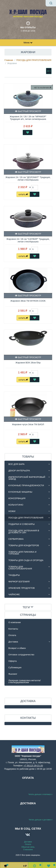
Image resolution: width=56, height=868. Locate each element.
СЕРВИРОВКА (16, 539)
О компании (15, 622)
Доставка (13, 642)
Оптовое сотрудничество (21, 655)
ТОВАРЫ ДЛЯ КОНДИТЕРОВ (24, 545)
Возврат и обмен (17, 648)
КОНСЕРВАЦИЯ (17, 498)
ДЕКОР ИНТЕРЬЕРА (19, 471)
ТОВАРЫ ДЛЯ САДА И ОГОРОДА (26, 560)
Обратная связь (28, 847)
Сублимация (15, 667)
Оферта (12, 661)
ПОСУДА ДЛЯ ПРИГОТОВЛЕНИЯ (34, 60)
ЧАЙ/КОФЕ (14, 594)
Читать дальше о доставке (41, 820)
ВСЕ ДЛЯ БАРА (16, 464)
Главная (9, 60)
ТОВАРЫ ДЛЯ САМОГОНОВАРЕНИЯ (20, 568)
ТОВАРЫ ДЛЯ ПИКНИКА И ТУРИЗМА (22, 553)
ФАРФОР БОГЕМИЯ (19, 581)
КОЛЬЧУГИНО (16, 505)
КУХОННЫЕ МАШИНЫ (20, 492)
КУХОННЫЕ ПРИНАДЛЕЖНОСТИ (26, 485)
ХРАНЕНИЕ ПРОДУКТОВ (22, 588)
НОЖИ (12, 511)
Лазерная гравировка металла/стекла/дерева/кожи (24, 681)
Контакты (13, 629)
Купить (23, 194)
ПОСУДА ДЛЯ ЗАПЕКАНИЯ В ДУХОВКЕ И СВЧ (24, 531)
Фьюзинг (13, 674)
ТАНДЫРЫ (14, 575)
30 (49, 71)
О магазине (28, 850)
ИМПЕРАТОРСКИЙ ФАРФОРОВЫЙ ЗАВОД (27, 478)
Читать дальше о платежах (40, 794)
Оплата (12, 635)
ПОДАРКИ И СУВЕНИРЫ (22, 524)
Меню (28, 43)
